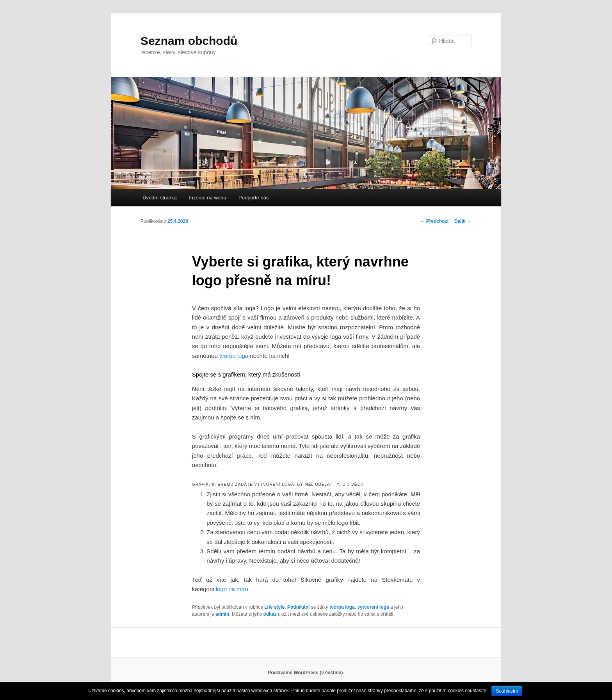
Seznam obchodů (189, 41)
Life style (274, 607)
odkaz (270, 614)
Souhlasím (507, 691)
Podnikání (298, 607)
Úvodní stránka (159, 198)
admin (222, 614)
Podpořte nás (254, 198)
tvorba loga (342, 607)
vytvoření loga (373, 607)
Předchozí (434, 221)
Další (463, 221)
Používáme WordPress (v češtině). (306, 673)
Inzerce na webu (207, 198)
